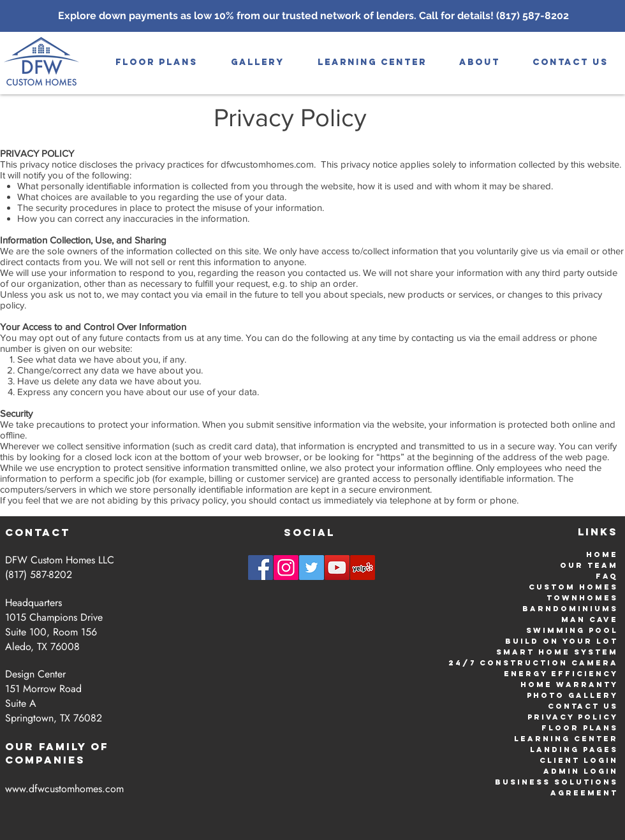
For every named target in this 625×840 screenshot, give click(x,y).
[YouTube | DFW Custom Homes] (337, 568)
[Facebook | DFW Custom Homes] (261, 568)
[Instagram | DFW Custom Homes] (286, 568)
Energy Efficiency (561, 674)
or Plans (591, 728)
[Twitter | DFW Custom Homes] (312, 568)
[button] (258, 62)
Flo (552, 728)
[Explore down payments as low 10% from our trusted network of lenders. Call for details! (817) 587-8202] (313, 16)
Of (100, 746)
